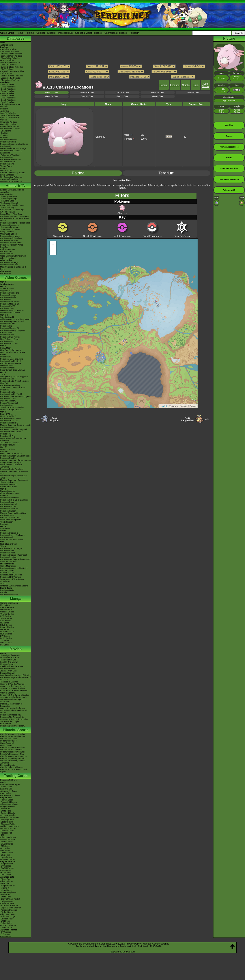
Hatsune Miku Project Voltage (13, 148)
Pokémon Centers (8, 142)
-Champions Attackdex (10, 104)
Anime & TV (16, 186)
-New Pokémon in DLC (10, 179)
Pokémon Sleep (7, 308)
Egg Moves (206, 85)
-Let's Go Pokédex (8, 65)
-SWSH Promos (7, 868)
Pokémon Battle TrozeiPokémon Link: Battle (14, 382)
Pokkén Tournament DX (11, 363)
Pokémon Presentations (11, 159)
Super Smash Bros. (9, 562)
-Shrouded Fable (8, 824)
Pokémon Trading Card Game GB (15, 559)
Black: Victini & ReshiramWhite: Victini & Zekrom (14, 692)
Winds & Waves (7, 284)
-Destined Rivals (7, 813)
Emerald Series (7, 627)
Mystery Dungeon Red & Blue (13, 513)
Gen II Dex (122, 96)
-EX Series (5, 855)
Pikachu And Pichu (8, 739)
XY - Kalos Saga (7, 212)
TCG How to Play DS (10, 443)
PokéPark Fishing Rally (10, 520)
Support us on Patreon (122, 952)
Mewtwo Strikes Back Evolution (14, 719)
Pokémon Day (7, 157)
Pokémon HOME (8, 324)
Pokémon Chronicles (9, 225)
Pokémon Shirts (7, 164)
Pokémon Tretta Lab (9, 421)
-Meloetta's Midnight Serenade (14, 697)
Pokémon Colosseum (10, 498)
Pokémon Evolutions (9, 240)
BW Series (5, 636)
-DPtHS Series (7, 853)
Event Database (7, 175)
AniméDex (5, 192)
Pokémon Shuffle (8, 392)
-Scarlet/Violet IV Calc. (10, 126)
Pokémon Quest (7, 368)
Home (20, 33)
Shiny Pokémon (7, 232)
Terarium (166, 173)
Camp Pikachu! (7, 743)
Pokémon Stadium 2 (9, 533)
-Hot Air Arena (6, 901)
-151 (2, 835)
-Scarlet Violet (6, 842)
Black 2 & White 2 (8, 416)
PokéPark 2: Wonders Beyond (13, 429)
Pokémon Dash (7, 502)
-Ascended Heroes (8, 802)
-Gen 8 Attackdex (8, 100)
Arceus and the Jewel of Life (13, 686)
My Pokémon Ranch (9, 484)
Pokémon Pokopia (8, 295)
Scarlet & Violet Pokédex (89, 33)
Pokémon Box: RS (8, 507)
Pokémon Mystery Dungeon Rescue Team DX (12, 331)
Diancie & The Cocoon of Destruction (11, 705)
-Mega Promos (7, 864)
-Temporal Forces (8, 828)
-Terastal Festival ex (9, 906)
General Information (9, 603)
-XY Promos (6, 873)
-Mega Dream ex (8, 886)
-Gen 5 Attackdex (8, 93)
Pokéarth (134, 33)
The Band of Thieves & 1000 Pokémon (13, 389)
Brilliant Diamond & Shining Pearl (15, 319)
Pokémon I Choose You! (11, 715)
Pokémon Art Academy (10, 385)
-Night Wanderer (7, 914)
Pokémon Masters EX (10, 304)
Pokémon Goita (7, 590)
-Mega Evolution (7, 806)
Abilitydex (5, 111)
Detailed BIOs (6, 610)
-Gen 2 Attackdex (8, 87)
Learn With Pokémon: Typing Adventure (13, 439)
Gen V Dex (193, 92)
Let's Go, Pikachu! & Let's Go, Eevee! (13, 353)
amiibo (3, 584)
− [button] (53, 251)
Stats (196, 85)
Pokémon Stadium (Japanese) (14, 555)
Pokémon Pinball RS (9, 509)
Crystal (3, 531)
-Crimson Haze (7, 919)
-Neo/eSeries (6, 857)
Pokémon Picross (8, 399)
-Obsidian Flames (8, 837)
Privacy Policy (133, 944)
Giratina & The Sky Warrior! (12, 684)
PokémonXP (6, 146)
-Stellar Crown (7, 822)
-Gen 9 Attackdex (8, 102)
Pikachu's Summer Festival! (12, 747)
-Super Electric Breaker (10, 908)
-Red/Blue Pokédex (9, 49)
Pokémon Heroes (8, 669)
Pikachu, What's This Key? (12, 767)
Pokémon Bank (7, 379)
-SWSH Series (7, 844)
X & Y (3, 374)
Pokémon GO (6, 300)
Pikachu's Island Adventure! (12, 752)
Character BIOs (7, 607)
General (164, 85)
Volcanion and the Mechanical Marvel (13, 712)
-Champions (6, 131)
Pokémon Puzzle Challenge (12, 535)
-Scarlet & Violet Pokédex (11, 76)
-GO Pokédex (6, 74)
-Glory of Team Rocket (10, 899)
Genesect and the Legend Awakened (12, 701)
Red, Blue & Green (9, 544)
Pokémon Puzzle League (11, 548)
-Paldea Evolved (7, 839)
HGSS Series (6, 634)
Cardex (3, 120)
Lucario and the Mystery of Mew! (15, 675)
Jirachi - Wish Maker (9, 671)
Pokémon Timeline (8, 140)
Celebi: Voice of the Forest (12, 666)
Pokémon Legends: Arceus (12, 322)
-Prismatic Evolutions (9, 817)
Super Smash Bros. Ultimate (13, 370)
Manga (16, 599)
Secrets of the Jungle (10, 721)
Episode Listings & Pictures (12, 190)
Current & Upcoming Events (13, 173)
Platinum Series (7, 632)
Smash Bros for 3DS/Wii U (12, 407)
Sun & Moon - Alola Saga (11, 214)
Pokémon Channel (8, 504)
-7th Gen (4, 137)
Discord (51, 33)
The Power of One (8, 660)
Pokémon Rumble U (9, 423)
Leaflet (163, 406)
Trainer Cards (6, 787)
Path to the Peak (8, 249)
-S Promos (5, 934)
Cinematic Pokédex (9, 122)
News (3, 43)
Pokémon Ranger (8, 511)
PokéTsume (5, 274)
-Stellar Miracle (7, 912)
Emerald (4, 496)
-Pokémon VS (6, 928)
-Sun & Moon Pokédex (10, 63)
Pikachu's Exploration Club (12, 754)
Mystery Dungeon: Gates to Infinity (15, 425)
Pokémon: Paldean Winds (12, 245)
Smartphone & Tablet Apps (12, 579)
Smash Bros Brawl (8, 487)
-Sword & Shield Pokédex (11, 67)
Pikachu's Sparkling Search (12, 758)
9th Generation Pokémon (11, 177)
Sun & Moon (6, 348)
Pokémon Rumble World (11, 394)
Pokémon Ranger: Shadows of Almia (14, 477)
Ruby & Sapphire (8, 491)
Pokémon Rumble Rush (11, 361)
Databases (16, 38)
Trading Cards (16, 776)
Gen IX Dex (52, 92)
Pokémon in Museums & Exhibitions (11, 152)
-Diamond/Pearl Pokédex (11, 56)
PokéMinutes (6, 251)
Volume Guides (7, 614)
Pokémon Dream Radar (11, 418)
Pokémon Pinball (8, 553)
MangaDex (5, 605)
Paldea (78, 173)
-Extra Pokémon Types (10, 784)
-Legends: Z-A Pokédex (11, 78)
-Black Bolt (5, 809)
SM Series (5, 645)
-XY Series (5, 848)
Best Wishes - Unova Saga (12, 210)
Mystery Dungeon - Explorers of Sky (14, 472)
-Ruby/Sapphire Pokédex (11, 54)
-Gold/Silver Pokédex (10, 52)
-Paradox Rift (6, 833)
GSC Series (6, 621)
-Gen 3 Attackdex (8, 89)
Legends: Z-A (6, 291)
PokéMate (5, 524)
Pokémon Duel (7, 405)
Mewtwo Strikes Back (10, 658)
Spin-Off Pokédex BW (10, 118)
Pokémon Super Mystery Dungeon (15, 396)
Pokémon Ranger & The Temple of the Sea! (15, 679)
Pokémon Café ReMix (10, 302)
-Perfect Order (7, 800)
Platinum (4, 451)
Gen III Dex (87, 96)
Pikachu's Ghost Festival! (11, 750)
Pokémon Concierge (9, 263)
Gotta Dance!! (6, 745)
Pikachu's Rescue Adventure (13, 736)
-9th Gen (4, 133)
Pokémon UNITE (8, 306)
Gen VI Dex (158, 92)
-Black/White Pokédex (10, 58)
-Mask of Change (8, 917)
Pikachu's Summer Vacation (13, 734)
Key (122, 217)
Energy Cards (6, 789)
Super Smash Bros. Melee (12, 540)
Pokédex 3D (6, 434)
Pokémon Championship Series (14, 144)
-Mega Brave (6, 890)
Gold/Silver (5, 529)
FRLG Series (6, 625)
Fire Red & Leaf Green (10, 493)
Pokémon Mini (7, 537)
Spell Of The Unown (9, 662)
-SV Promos (6, 866)
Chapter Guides (7, 612)
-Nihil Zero (5, 884)
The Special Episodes (10, 227)
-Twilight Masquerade (10, 826)
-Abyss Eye (5, 879)
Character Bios (7, 194)
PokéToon (5, 247)
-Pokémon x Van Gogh (10, 155)
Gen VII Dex (122, 92)
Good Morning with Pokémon (13, 256)
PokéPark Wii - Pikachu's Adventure (11, 466)
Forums (30, 33)
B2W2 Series (6, 638)
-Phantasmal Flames (9, 804)
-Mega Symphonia (8, 892)
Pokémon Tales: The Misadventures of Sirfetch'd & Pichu (13, 267)
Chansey (122, 209)
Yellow (3, 546)
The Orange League (9, 199)
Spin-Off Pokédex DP (10, 115)
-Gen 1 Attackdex (8, 85)
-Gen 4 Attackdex (8, 91)
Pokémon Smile (7, 335)
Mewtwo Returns (8, 664)
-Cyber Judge (6, 923)
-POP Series (6, 875)
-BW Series (5, 851)
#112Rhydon (54, 419)
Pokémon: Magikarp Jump (12, 359)
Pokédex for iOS (7, 445)
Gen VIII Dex (87, 92)
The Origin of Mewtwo (10, 655)
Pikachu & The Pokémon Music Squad (14, 771)
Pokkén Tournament (9, 403)
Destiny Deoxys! (7, 673)
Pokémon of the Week (10, 129)
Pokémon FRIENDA (9, 595)
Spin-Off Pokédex (8, 113)
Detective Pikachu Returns (12, 311)
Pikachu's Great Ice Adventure (14, 756)
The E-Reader (7, 522)
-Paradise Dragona (9, 910)
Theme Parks (6, 166)
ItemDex (4, 107)
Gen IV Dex (52, 96)
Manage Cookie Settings (156, 944)
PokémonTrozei (7, 515)
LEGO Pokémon (7, 162)
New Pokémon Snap (9, 339)
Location (175, 85)
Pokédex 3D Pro (7, 436)
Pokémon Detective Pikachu (13, 726)
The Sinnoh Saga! (8, 207)
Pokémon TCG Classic (10, 795)
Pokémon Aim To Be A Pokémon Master (14, 220)
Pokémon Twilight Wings (11, 238)
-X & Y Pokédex (7, 60)
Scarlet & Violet (7, 288)
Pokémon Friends (8, 297)
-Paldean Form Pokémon (11, 181)
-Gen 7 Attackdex (8, 98)
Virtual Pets (5, 581)
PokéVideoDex (7, 254)
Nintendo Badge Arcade (11, 410)
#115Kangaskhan (188, 419)
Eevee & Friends (8, 765)
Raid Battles (6, 793)
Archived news (7, 45)
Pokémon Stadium (8, 557)
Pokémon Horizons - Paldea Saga (15, 223)
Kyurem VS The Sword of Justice (15, 695)
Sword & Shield (7, 317)
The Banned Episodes (10, 229)
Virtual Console (7, 573)
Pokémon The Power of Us (12, 717)
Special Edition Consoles (11, 575)
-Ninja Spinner (7, 881)
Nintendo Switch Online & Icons (14, 586)
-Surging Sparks (7, 820)
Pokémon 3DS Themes (10, 577)
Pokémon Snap (7, 551)
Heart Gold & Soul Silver (11, 454)
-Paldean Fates (7, 831)
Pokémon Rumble (8, 458)
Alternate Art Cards (9, 791)
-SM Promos (6, 870)
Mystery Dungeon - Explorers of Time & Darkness (14, 481)
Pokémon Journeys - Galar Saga (15, 216)
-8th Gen (4, 135)
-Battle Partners (7, 903)
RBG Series (6, 616)
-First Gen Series (8, 859)
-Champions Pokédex (10, 80)
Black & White (6, 414)
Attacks (186, 85)
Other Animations (8, 258)
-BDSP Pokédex (7, 69)
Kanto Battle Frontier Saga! (12, 205)
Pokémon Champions (10, 293)
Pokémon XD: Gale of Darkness (14, 500)
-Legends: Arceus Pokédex (12, 71)
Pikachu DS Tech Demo (11, 518)
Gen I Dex (158, 96)
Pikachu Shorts (16, 730)
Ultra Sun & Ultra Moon (10, 350)
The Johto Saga (7, 201)
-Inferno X (5, 888)
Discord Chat (6, 170)
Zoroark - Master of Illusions (13, 688)
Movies (16, 649)
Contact (41, 33)
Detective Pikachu (8, 366)
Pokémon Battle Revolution (12, 469)
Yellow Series (6, 618)
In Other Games (7, 570)
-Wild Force (5, 921)
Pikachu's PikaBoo (8, 741)
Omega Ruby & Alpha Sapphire (14, 377)
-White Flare (6, 811)
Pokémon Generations (10, 236)
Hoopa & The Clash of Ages (12, 708)
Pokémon (122, 201)
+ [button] (53, 245)
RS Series (5, 623)
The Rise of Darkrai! (9, 682)
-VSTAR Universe (8, 925)
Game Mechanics (8, 124)
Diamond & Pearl (8, 449)
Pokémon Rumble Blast (11, 432)
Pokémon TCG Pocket (10, 313)
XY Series (5, 640)
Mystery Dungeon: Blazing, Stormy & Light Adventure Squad (16, 461)
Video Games (16, 278)
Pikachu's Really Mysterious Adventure (13, 762)
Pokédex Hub (65, 33)
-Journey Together (8, 815)
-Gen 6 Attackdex (8, 96)
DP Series (5, 629)
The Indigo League (8, 196)
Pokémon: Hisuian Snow (11, 243)
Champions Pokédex (116, 33)
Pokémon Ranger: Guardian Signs (15, 456)
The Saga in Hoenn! (9, 203)
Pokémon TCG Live (9, 344)
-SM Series (5, 846)
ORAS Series (6, 643)
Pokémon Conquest (9, 427)
